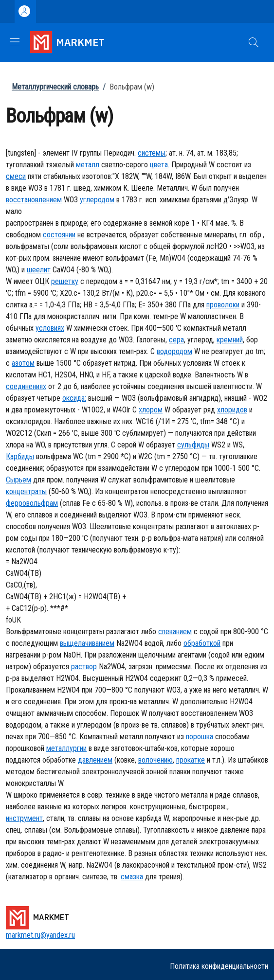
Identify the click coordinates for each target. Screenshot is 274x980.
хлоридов (232, 410)
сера (176, 340)
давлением (95, 760)
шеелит (39, 270)
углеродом (97, 200)
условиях (50, 328)
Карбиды (20, 456)
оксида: (74, 398)
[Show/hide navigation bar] (15, 42)
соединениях (26, 386)
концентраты (26, 491)
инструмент (24, 818)
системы (152, 153)
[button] (254, 42)
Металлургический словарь (55, 87)
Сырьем (18, 480)
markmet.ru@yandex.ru (40, 935)
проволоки (223, 305)
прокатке (191, 760)
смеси (16, 176)
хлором (151, 410)
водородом (174, 351)
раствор (84, 667)
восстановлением (34, 200)
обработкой (202, 643)
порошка (200, 737)
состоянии (59, 235)
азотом (23, 363)
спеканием (175, 632)
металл (88, 165)
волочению (155, 760)
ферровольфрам (32, 503)
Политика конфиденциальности (219, 966)
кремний (230, 340)
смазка (132, 877)
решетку (65, 281)
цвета (159, 165)
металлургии (66, 748)
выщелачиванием (87, 643)
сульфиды (193, 445)
